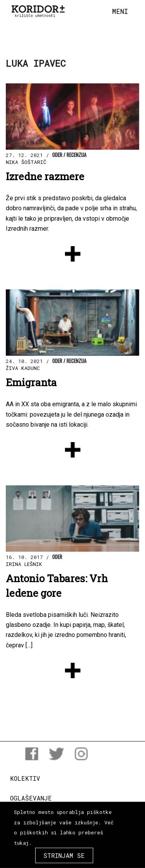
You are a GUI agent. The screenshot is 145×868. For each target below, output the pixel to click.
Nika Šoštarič (26, 162)
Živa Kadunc (23, 368)
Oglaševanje (31, 798)
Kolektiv (25, 778)
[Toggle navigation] (120, 12)
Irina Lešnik (24, 564)
